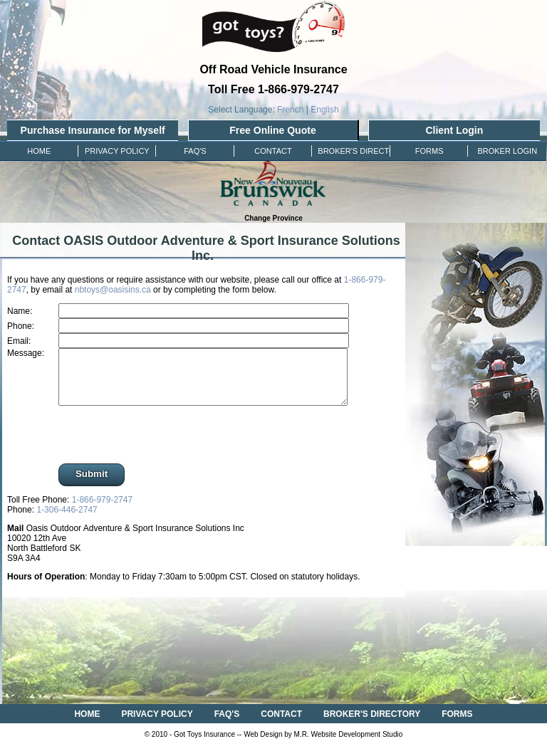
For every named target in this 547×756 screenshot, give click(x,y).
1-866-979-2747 (102, 510)
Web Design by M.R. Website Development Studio (323, 745)
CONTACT (281, 725)
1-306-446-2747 (67, 520)
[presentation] (162, 446)
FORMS (457, 725)
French (290, 110)
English (324, 110)
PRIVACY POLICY (157, 725)
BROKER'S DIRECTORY (372, 725)
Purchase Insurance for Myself (93, 130)
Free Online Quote (272, 130)
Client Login (454, 130)
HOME (87, 725)
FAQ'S (227, 725)
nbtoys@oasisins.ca (113, 290)
